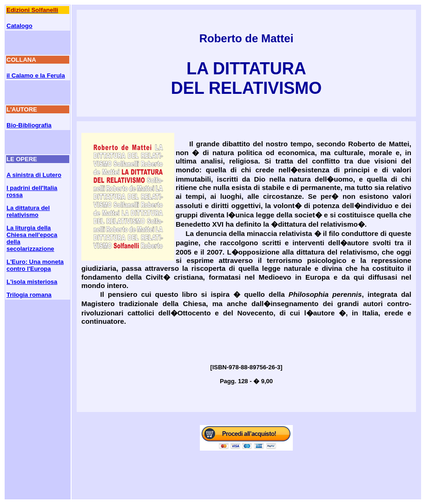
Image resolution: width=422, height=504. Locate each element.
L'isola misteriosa (32, 282)
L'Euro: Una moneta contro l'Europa (35, 265)
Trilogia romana (29, 295)
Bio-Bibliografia (29, 125)
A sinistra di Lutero (34, 175)
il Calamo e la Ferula (36, 75)
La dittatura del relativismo (28, 211)
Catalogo (20, 26)
